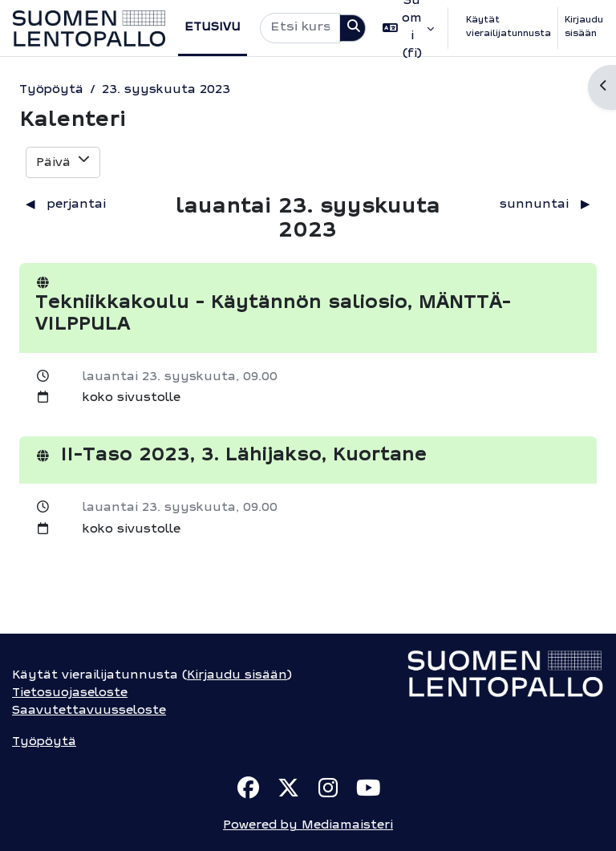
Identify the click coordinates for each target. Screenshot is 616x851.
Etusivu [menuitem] (213, 28)
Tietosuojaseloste (70, 693)
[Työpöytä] (89, 28)
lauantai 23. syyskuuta (159, 377)
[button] (408, 28)
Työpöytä (51, 90)
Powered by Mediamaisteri (308, 826)
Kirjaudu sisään (584, 27)
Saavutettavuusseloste (89, 711)
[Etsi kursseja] (300, 28)
